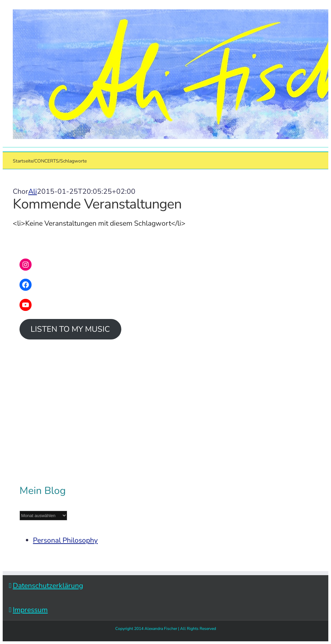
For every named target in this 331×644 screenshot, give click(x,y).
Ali (33, 191)
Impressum (30, 610)
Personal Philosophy (65, 540)
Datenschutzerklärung (48, 586)
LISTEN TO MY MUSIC (70, 329)
